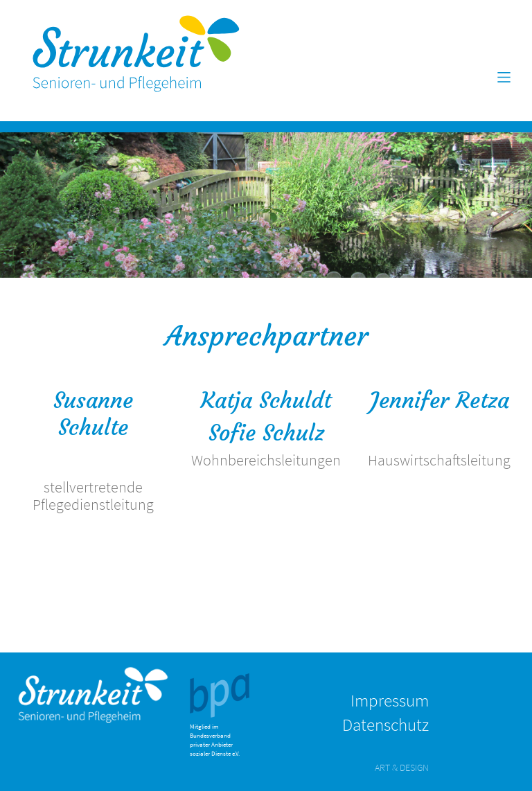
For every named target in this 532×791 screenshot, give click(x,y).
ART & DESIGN (402, 767)
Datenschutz (385, 725)
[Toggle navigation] (504, 78)
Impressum (390, 700)
